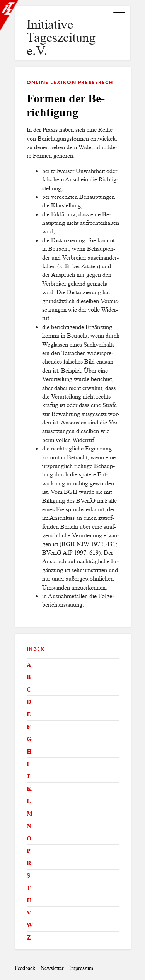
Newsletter (52, 968)
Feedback (25, 968)
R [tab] (29, 863)
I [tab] (28, 764)
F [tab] (29, 727)
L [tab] (29, 801)
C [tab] (29, 689)
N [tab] (29, 826)
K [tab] (29, 789)
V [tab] (29, 913)
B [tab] (29, 677)
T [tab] (29, 888)
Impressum (81, 968)
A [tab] (29, 665)
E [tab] (29, 714)
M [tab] (30, 814)
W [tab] (30, 925)
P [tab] (29, 851)
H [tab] (29, 751)
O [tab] (29, 838)
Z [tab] (29, 938)
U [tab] (29, 900)
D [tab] (29, 702)
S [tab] (28, 876)
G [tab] (29, 739)
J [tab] (28, 776)
